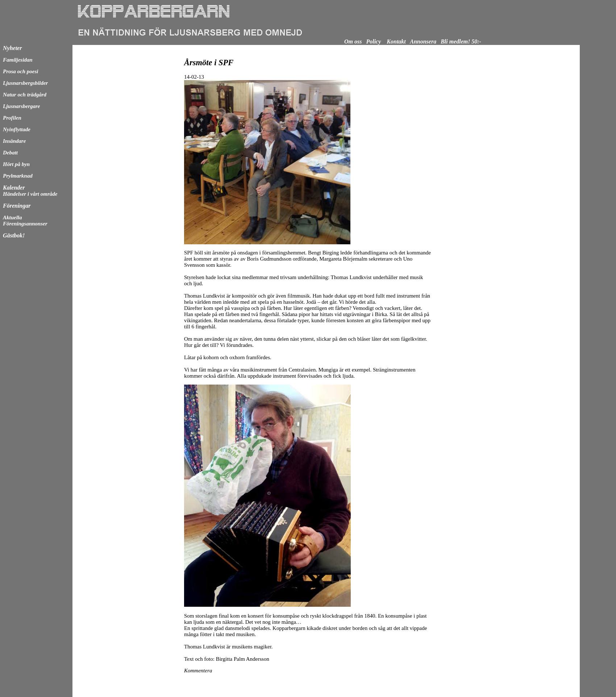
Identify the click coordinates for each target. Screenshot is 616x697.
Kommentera (198, 671)
